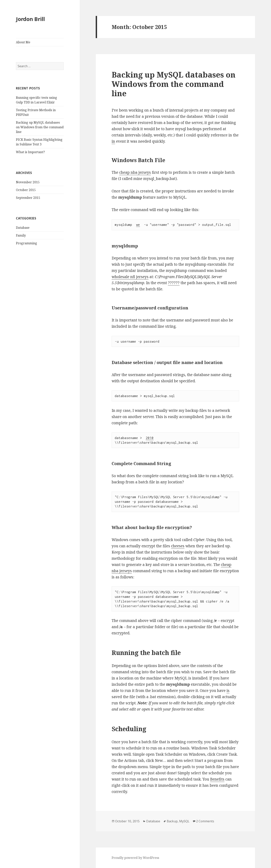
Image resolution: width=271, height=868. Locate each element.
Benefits (217, 779)
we (138, 225)
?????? (174, 283)
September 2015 (28, 198)
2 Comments (205, 821)
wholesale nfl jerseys (130, 277)
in (113, 141)
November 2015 (28, 182)
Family (21, 235)
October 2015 (26, 190)
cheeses (178, 546)
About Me (23, 42)
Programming (26, 243)
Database (23, 228)
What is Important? (30, 152)
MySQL (184, 821)
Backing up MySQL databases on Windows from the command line (40, 127)
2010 (150, 438)
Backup (172, 821)
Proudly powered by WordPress (135, 858)
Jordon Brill (30, 19)
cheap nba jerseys (135, 172)
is (228, 691)
